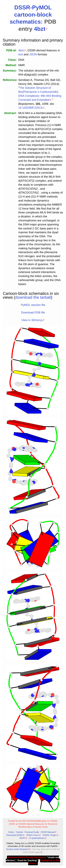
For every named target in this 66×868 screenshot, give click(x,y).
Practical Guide (32, 832)
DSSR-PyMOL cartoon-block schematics (31, 15)
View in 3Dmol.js (32, 320)
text (21, 54)
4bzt (40, 29)
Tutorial (19, 832)
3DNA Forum (33, 835)
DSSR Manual (48, 832)
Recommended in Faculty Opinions (26, 857)
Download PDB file (33, 313)
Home (11, 832)
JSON (33, 54)
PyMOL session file (33, 305)
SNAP (22, 838)
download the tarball (33, 297)
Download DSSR (14, 835)
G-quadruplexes (37, 838)
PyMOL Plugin (49, 835)
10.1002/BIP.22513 (30, 108)
